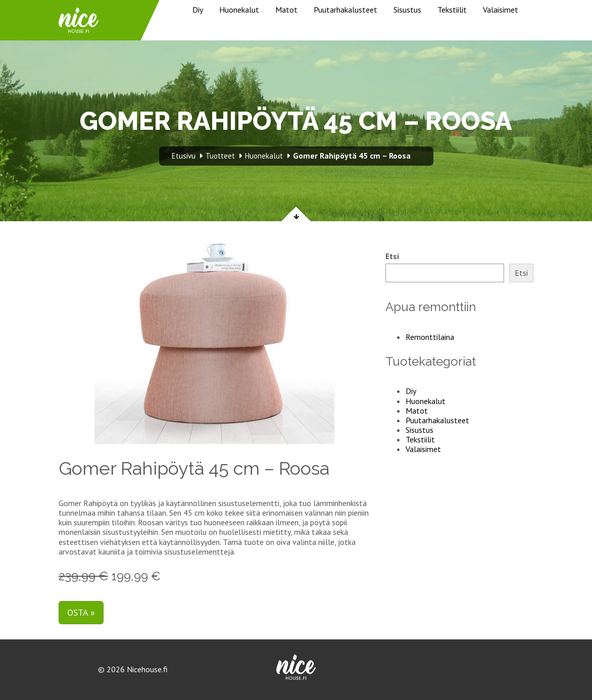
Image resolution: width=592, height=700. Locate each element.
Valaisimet (501, 10)
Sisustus (407, 10)
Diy (198, 10)
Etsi (392, 256)
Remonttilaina (430, 337)
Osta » (81, 612)
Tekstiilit (452, 10)
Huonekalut (239, 10)
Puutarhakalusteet (346, 10)
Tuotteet (220, 156)
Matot (286, 10)
